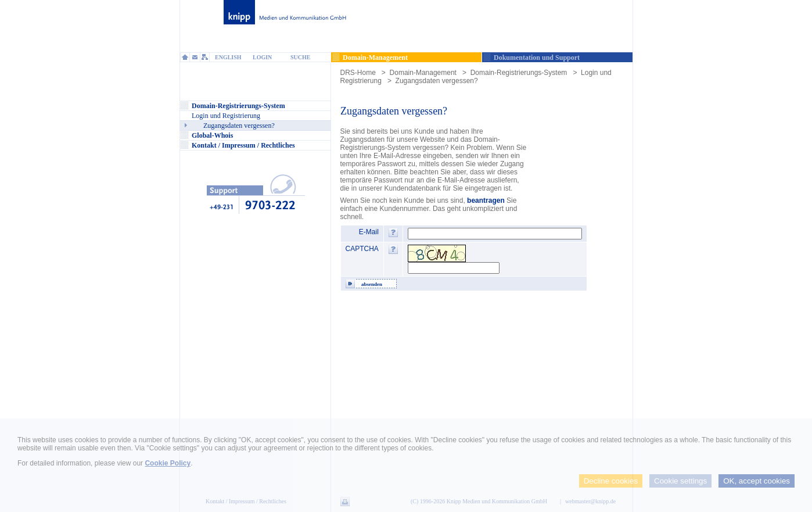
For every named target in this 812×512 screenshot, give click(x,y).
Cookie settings (680, 481)
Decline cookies (611, 481)
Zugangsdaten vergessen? (437, 81)
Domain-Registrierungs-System (519, 73)
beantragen (486, 200)
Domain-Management (423, 73)
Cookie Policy (168, 463)
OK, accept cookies (757, 481)
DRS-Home (358, 73)
